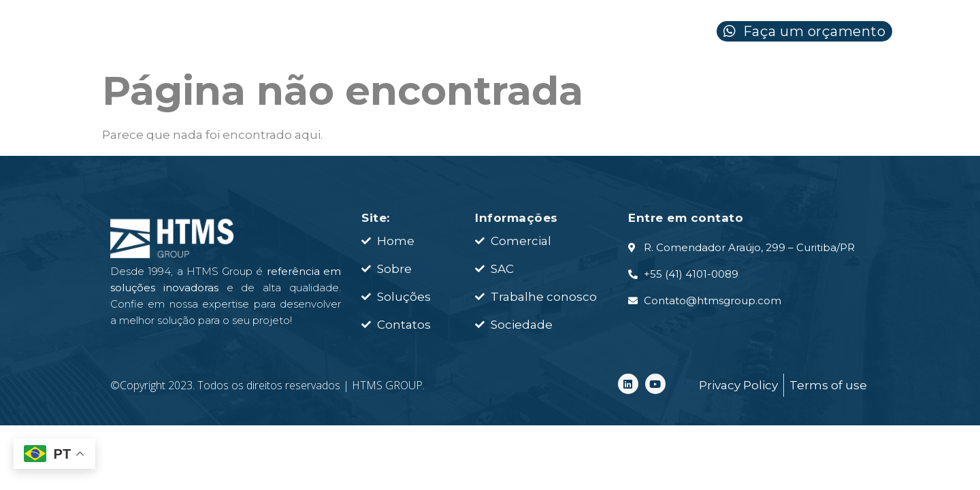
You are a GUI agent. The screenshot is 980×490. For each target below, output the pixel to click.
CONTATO (636, 35)
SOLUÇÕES (510, 35)
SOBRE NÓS (378, 35)
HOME (268, 35)
